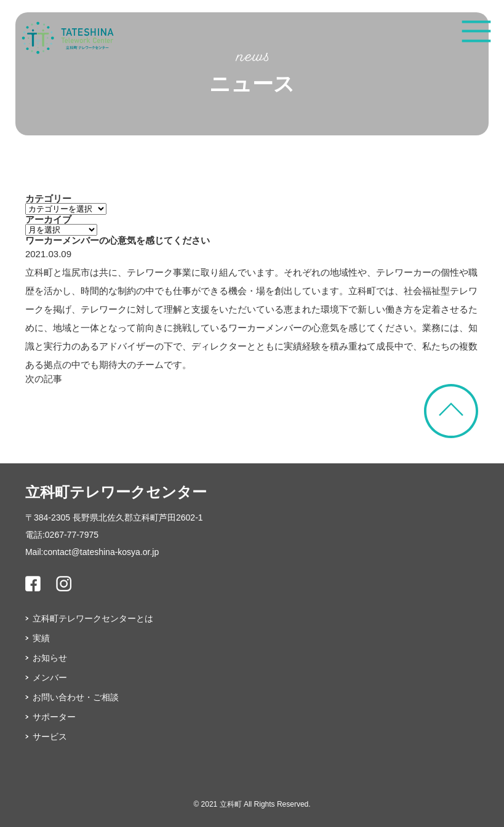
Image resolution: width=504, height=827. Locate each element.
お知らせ (50, 658)
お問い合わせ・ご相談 (76, 697)
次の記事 (44, 379)
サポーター (54, 717)
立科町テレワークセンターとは (93, 618)
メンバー (50, 677)
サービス (50, 737)
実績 (41, 638)
